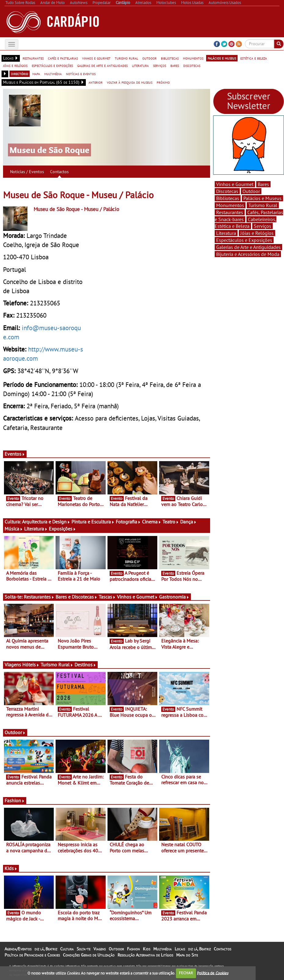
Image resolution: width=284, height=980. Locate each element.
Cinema (152, 522)
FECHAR (186, 973)
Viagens (100, 949)
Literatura (36, 529)
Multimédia (162, 949)
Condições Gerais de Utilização (89, 955)
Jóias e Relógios (257, 233)
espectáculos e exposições (52, 65)
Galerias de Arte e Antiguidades (248, 247)
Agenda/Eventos (18, 949)
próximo (163, 82)
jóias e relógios (15, 65)
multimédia (53, 74)
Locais (180, 949)
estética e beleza (254, 58)
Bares (263, 184)
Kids (11, 868)
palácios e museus (222, 58)
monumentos (193, 58)
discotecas (192, 65)
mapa (36, 74)
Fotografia (128, 522)
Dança (188, 522)
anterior (96, 82)
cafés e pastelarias (63, 58)
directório (20, 74)
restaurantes (33, 58)
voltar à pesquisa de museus (130, 82)
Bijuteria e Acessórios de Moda (248, 254)
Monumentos (230, 205)
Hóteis (31, 665)
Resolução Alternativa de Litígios (145, 955)
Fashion (15, 800)
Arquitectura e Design (46, 522)
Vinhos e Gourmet (137, 597)
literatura (140, 65)
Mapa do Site (187, 955)
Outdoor (15, 732)
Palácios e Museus (262, 198)
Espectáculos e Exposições (244, 240)
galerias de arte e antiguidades (102, 65)
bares (175, 65)
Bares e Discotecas (76, 597)
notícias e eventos (81, 74)
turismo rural (126, 58)
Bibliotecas (228, 198)
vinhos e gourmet (96, 58)
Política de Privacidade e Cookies (32, 955)
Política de (213, 973)
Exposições (62, 529)
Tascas (107, 597)
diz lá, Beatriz (46, 949)
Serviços (262, 226)
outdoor (149, 58)
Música (14, 529)
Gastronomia (174, 597)
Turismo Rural (57, 665)
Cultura (67, 949)
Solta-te (84, 949)
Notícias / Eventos (27, 172)
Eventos (15, 454)
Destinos (85, 665)
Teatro (171, 522)
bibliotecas (170, 58)
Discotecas (227, 191)
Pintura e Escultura (93, 522)
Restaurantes (39, 597)
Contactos (59, 172)
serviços (160, 65)
